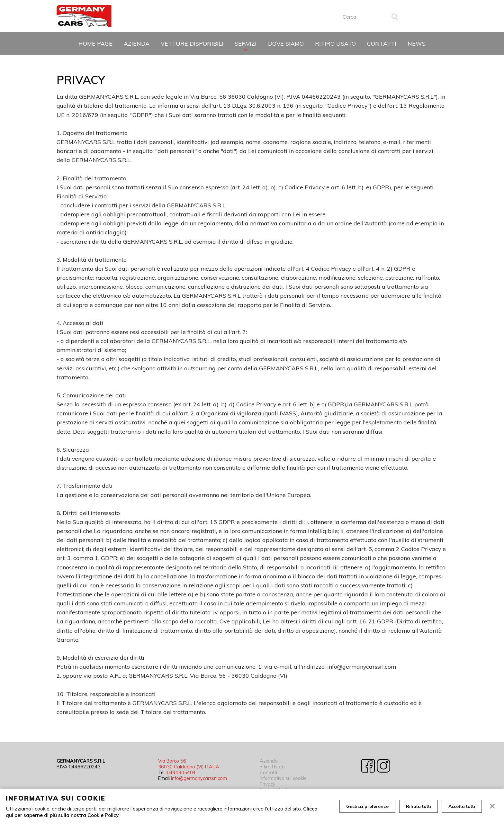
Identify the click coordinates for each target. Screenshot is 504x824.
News (417, 43)
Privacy (268, 784)
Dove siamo (286, 43)
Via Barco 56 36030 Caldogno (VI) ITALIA (189, 764)
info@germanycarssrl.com (199, 778)
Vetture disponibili (192, 43)
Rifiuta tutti (419, 806)
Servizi (246, 43)
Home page (95, 43)
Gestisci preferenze (367, 806)
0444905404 (181, 773)
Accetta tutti (462, 806)
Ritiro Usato (335, 43)
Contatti (382, 43)
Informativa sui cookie (283, 778)
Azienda (137, 43)
